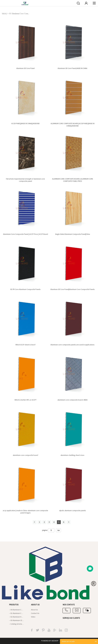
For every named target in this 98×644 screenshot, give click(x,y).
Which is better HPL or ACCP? (26, 400)
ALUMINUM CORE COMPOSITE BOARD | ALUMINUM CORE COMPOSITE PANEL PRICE (73, 180)
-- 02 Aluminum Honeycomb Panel (17, 617)
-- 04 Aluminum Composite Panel (17, 610)
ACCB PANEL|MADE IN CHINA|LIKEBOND (25, 124)
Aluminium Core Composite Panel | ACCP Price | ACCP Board (26, 234)
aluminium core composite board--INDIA (73, 400)
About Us (34, 610)
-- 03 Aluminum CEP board (17, 620)
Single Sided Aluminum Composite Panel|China (73, 234)
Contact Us (35, 613)
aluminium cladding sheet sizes (72, 455)
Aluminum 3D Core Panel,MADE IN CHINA (72, 68)
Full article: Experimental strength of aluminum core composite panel (25, 180)
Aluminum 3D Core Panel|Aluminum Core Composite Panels (73, 289)
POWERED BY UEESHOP (50, 641)
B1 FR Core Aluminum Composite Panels (26, 289)
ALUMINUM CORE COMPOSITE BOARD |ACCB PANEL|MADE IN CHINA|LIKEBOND (73, 125)
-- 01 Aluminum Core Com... (18, 14)
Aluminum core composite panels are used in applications (72, 345)
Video (33, 617)
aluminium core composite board (25, 455)
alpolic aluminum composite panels (73, 511)
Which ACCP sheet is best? (26, 345)
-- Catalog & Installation (17, 624)
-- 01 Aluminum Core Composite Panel (17, 613)
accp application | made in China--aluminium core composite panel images (25, 512)
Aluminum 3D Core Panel (25, 68)
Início (4, 14)
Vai (59, 530)
